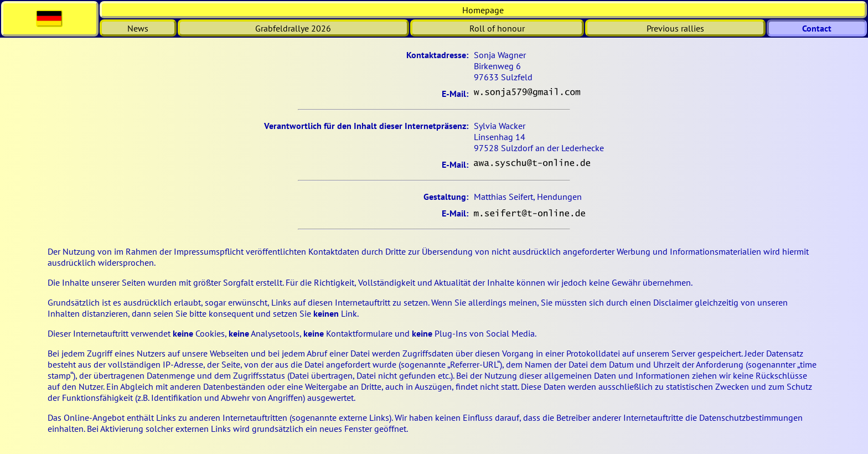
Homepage (483, 10)
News (138, 28)
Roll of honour (497, 28)
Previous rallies (675, 28)
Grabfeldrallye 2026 (293, 28)
